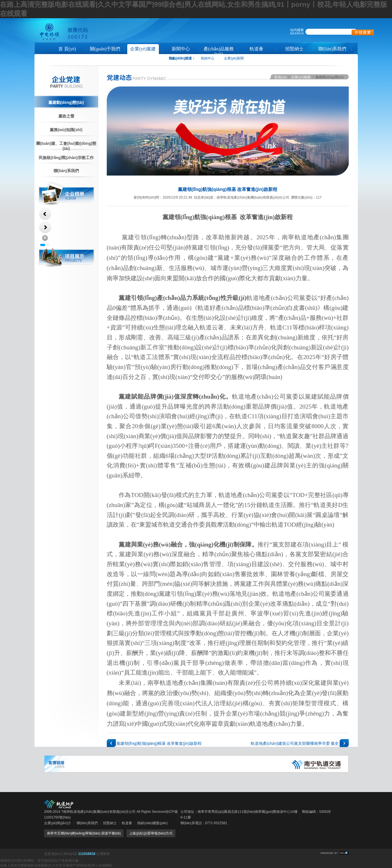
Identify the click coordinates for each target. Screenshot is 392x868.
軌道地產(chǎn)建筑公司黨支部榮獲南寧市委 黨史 (295, 743)
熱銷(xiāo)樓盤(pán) (152, 823)
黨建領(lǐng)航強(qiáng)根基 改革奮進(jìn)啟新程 (159, 743)
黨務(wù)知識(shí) (66, 130)
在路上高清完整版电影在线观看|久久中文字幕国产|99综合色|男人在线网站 (56, 865)
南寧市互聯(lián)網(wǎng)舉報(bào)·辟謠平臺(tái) (84, 833)
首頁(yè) (280, 77)
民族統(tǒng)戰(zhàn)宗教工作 (66, 158)
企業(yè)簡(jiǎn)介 (58, 823)
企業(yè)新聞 (234, 58)
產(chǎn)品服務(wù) (219, 51)
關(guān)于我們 (105, 49)
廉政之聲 (66, 116)
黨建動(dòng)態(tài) (66, 102)
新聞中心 (181, 49)
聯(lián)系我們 (332, 49)
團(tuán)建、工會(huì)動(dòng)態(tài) (66, 146)
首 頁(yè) (67, 49)
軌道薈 (256, 49)
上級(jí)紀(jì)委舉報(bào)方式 (151, 833)
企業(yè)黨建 (143, 49)
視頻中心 (208, 58)
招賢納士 (294, 49)
